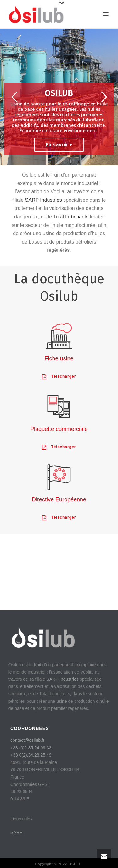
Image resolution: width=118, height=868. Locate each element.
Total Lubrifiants (71, 217)
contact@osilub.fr (27, 740)
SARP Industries (44, 200)
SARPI (17, 832)
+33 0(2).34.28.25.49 (31, 755)
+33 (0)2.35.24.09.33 (31, 748)
